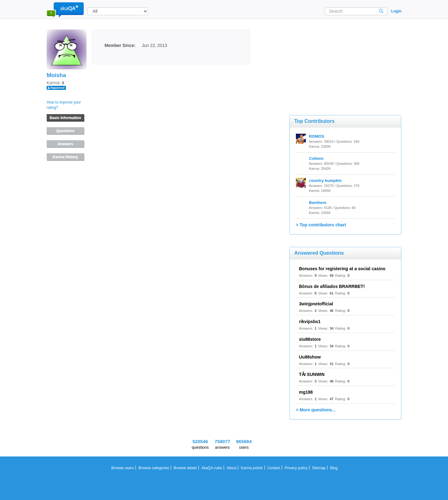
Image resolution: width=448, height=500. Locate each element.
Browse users (123, 468)
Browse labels (185, 468)
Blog (334, 468)
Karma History (65, 157)
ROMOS (317, 136)
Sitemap (319, 468)
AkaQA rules (212, 468)
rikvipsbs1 (310, 322)
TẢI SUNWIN (312, 374)
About (231, 468)
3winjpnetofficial (316, 304)
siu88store (310, 339)
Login (396, 11)
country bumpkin (325, 181)
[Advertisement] (336, 61)
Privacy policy (296, 468)
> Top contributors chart (321, 225)
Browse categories (154, 468)
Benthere (318, 203)
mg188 (306, 392)
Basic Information (65, 118)
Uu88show (310, 357)
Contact (274, 468)
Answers (65, 144)
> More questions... (316, 410)
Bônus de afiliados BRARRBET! (332, 286)
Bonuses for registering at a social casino (342, 269)
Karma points (252, 468)
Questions (65, 131)
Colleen (316, 158)
